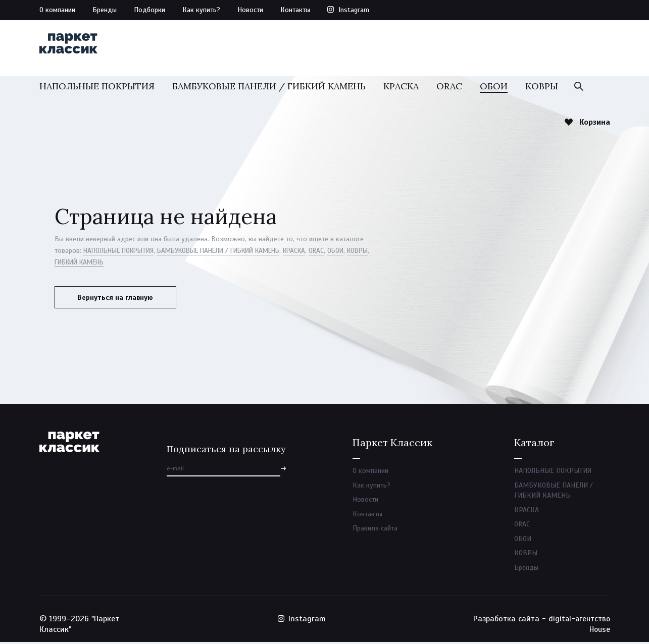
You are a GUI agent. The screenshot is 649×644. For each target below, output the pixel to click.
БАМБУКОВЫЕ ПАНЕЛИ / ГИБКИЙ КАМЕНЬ (269, 90)
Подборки (149, 10)
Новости (250, 10)
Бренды (105, 10)
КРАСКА (401, 90)
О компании (57, 10)
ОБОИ (494, 90)
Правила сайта (375, 530)
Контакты (295, 10)
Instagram (354, 10)
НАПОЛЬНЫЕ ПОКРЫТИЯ (97, 90)
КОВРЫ (542, 90)
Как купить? (201, 10)
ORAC (449, 90)
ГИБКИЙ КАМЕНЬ (109, 266)
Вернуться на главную (118, 301)
